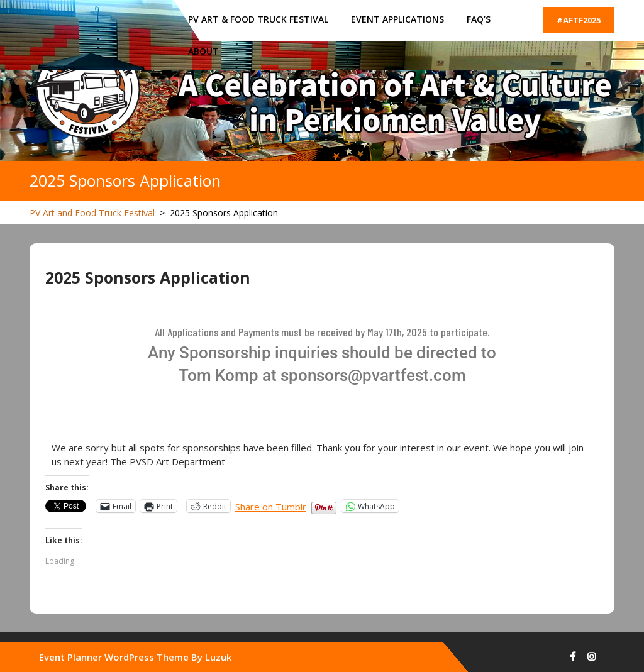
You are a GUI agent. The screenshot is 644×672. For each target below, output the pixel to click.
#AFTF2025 (579, 20)
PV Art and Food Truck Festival (92, 213)
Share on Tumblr (271, 506)
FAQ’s (479, 19)
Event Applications (397, 19)
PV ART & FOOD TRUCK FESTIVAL (258, 19)
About (203, 51)
